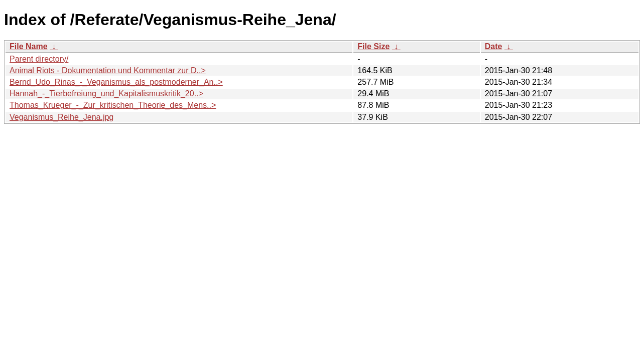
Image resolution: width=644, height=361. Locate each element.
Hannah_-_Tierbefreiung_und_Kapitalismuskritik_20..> (106, 94)
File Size (373, 46)
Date (494, 46)
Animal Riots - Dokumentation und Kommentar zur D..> (108, 70)
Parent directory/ (39, 59)
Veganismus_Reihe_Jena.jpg (61, 117)
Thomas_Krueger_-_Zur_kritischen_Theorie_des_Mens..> (113, 105)
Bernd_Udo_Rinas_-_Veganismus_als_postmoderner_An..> (116, 82)
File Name (29, 46)
